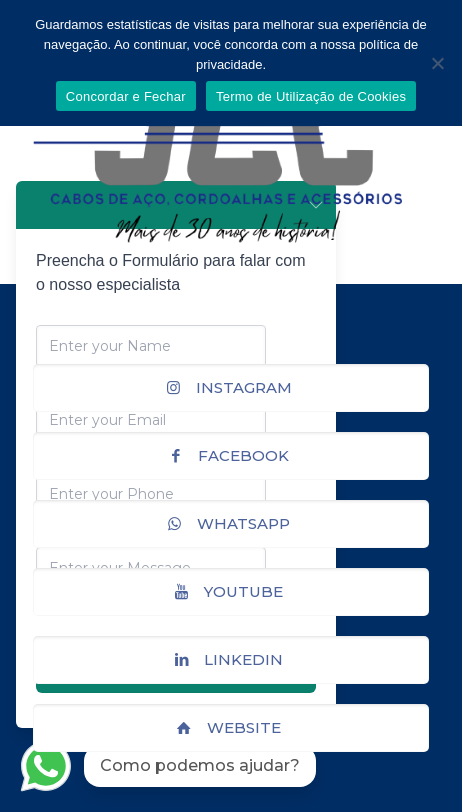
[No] (437, 63)
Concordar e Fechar (126, 96)
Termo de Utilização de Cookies (311, 96)
